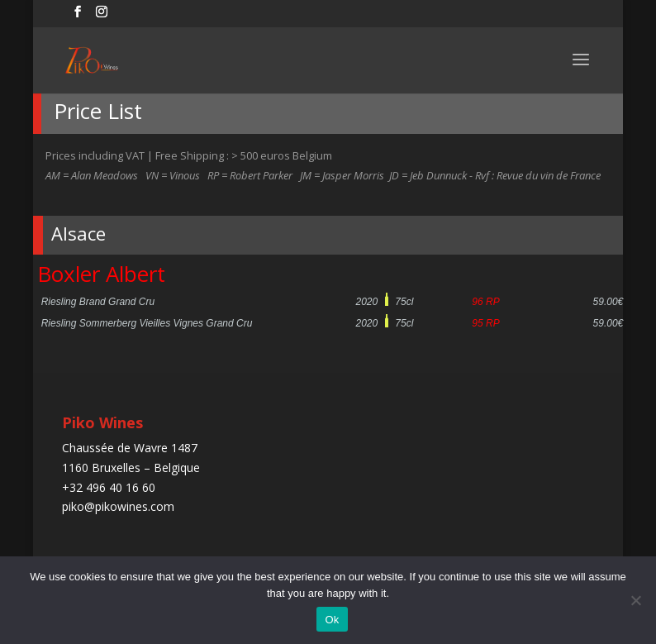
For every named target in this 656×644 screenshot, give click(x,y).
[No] (635, 600)
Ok (332, 620)
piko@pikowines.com (118, 506)
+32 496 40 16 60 (109, 487)
